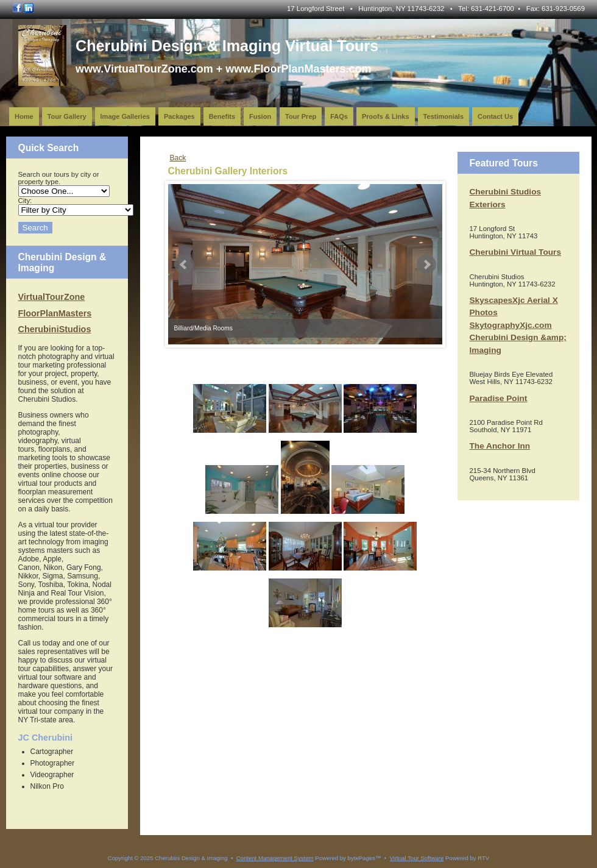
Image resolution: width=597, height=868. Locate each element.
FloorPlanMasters (55, 313)
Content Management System (275, 858)
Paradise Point (499, 398)
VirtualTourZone (52, 297)
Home (24, 116)
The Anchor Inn (500, 446)
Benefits (222, 116)
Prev (184, 265)
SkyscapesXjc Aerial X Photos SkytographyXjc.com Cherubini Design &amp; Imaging (518, 325)
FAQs (339, 116)
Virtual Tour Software (417, 858)
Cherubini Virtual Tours (515, 252)
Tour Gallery (67, 116)
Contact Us (495, 116)
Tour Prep (301, 116)
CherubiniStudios (55, 329)
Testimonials (443, 116)
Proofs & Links (386, 116)
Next (426, 265)
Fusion (260, 116)
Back (178, 158)
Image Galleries (125, 116)
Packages (179, 116)
